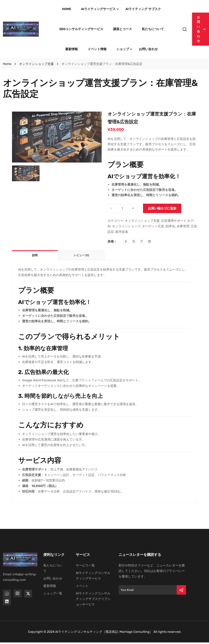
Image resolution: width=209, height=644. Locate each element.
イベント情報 (97, 49)
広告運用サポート (174, 221)
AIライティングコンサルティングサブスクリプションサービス (93, 599)
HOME (67, 9)
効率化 (170, 226)
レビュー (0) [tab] (81, 255)
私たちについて (153, 29)
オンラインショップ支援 (36, 64)
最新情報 (72, 49)
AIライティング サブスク (143, 9)
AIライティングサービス (98, 9)
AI (109, 226)
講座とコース (123, 29)
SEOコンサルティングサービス (81, 29)
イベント (82, 586)
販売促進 (122, 232)
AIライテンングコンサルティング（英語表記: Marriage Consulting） (104, 632)
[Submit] (181, 590)
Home (7, 64)
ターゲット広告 (153, 226)
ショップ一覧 (53, 593)
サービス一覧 (85, 565)
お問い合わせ (148, 49)
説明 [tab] (35, 255)
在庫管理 (183, 226)
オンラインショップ (126, 226)
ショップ (123, 49)
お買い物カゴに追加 (162, 208)
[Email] (148, 590)
